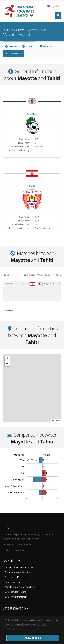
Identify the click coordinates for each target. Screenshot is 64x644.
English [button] (53, 6)
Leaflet (56, 420)
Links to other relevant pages (19, 567)
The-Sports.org (42, 228)
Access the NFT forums (16, 577)
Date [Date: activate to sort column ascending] (6, 275)
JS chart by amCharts (37, 460)
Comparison (13, 53)
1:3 (59, 283)
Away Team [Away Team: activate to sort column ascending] (43, 275)
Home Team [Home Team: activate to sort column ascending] (29, 275)
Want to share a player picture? (20, 587)
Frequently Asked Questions (19, 572)
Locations (47, 47)
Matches (28, 47)
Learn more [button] (12, 629)
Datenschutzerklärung (15, 592)
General (11, 47)
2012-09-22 (9, 283)
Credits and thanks (14, 582)
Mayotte (32, 114)
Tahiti (32, 186)
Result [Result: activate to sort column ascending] (59, 275)
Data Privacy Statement (16, 597)
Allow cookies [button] (33, 638)
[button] (7, 359)
